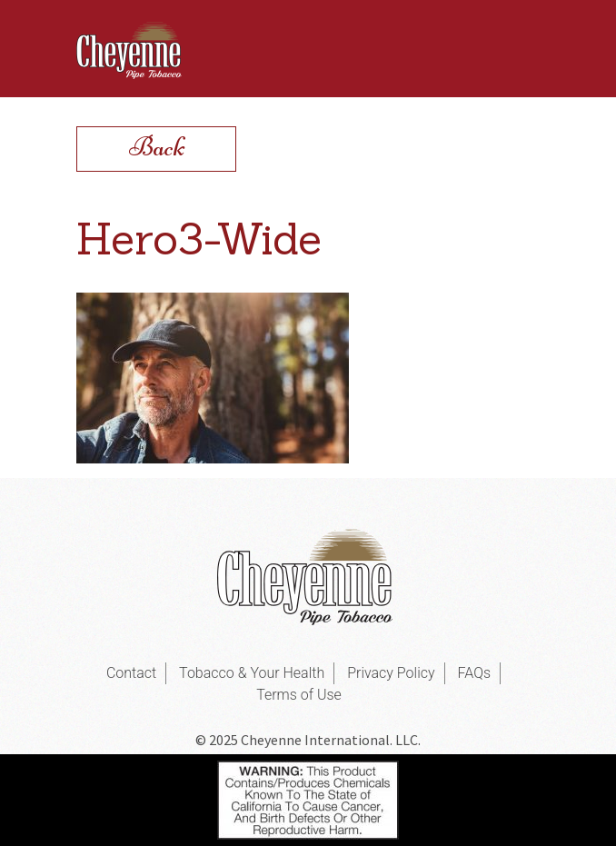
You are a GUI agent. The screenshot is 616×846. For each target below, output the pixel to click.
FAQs (475, 673)
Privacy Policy (391, 673)
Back (157, 147)
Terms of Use (299, 695)
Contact (131, 673)
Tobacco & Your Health (252, 673)
